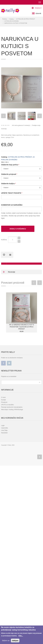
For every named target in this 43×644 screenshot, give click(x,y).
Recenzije (8, 272)
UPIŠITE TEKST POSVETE (12, 193)
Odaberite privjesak (9, 174)
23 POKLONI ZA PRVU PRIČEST (26, 19)
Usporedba (5, 428)
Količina (4, 240)
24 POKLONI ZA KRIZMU (12, 21)
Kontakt (3, 400)
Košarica (37, 8)
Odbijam (15, 641)
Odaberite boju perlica (10, 165)
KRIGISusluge (18, 410)
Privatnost (4, 402)
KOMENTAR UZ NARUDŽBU (12, 205)
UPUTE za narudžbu (7, 405)
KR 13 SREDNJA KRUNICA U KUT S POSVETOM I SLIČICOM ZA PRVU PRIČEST (22, 327)
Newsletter (4, 433)
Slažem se (6, 641)
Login (3, 426)
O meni (3, 397)
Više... (21, 636)
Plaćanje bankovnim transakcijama (12, 407)
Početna (5, 19)
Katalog (12, 19)
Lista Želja (4, 430)
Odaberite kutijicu (8, 184)
